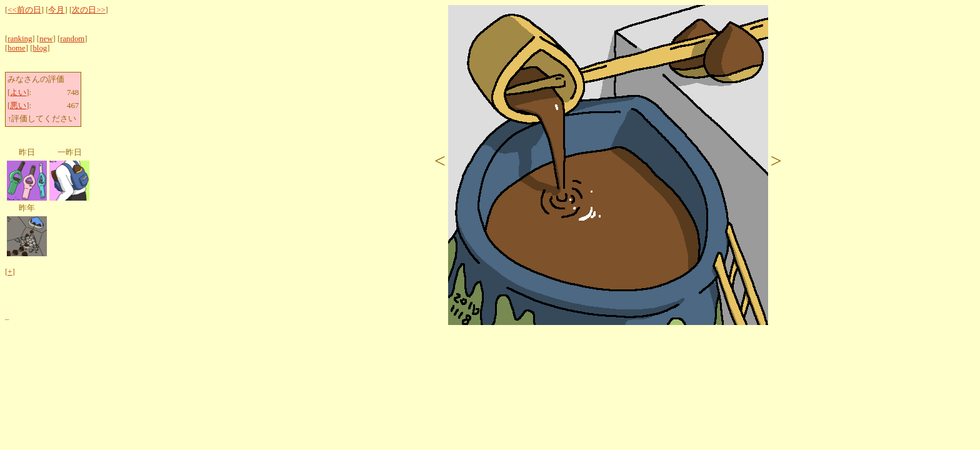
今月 (56, 10)
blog (40, 48)
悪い (18, 106)
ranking (20, 39)
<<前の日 (24, 10)
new (46, 39)
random (72, 39)
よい (18, 92)
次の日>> (88, 10)
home (16, 48)
